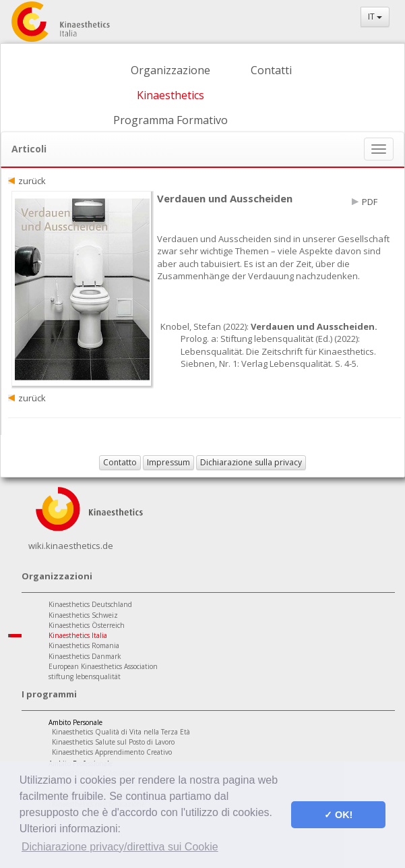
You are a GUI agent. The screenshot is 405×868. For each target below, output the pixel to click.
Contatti (271, 70)
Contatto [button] (120, 462)
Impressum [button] (168, 462)
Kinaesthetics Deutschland (90, 604)
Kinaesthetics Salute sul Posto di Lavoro (113, 742)
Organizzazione (170, 70)
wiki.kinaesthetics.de (71, 546)
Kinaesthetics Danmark (85, 656)
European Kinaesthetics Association (103, 666)
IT (375, 17)
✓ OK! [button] (338, 815)
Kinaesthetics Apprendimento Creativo (112, 752)
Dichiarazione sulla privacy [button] (251, 462)
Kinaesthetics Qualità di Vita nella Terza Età (121, 732)
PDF (370, 202)
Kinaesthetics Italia (78, 635)
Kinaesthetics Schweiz (83, 615)
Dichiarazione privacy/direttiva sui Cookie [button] (120, 847)
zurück (32, 181)
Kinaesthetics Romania (84, 645)
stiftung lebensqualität (85, 676)
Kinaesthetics (170, 95)
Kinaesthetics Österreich (87, 625)
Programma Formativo (170, 120)
